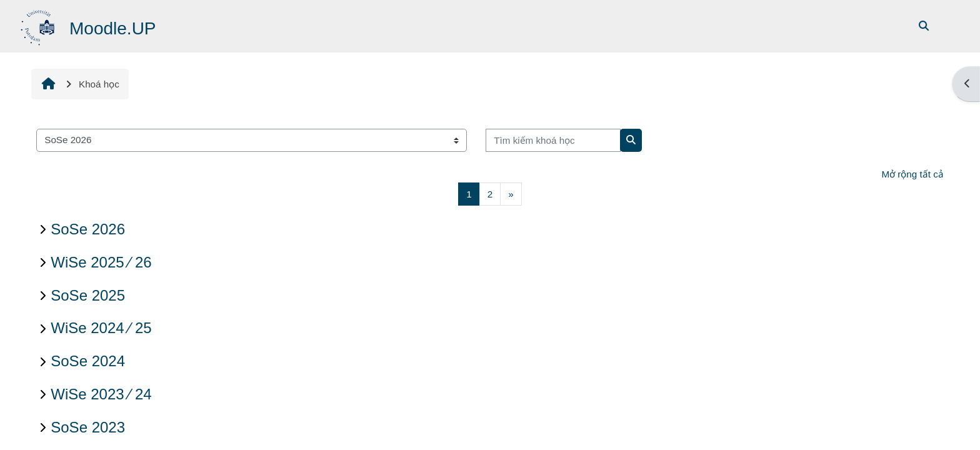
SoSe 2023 (88, 427)
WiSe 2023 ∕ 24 (101, 394)
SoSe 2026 (88, 229)
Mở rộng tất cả (912, 174)
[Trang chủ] (39, 25)
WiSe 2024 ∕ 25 (101, 328)
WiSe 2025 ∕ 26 (101, 262)
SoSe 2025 (88, 295)
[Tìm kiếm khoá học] (553, 140)
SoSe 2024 (88, 361)
